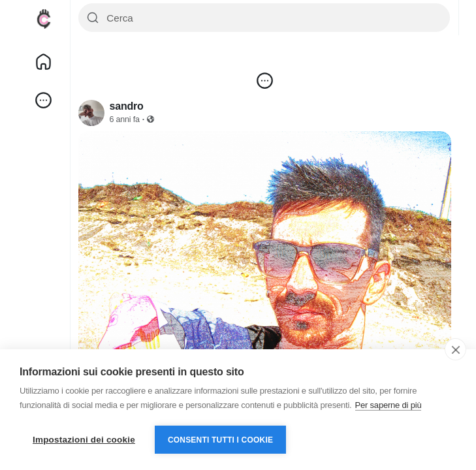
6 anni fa (125, 119)
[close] (455, 349)
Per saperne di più (389, 405)
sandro (127, 106)
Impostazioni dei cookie (84, 440)
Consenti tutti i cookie (220, 440)
